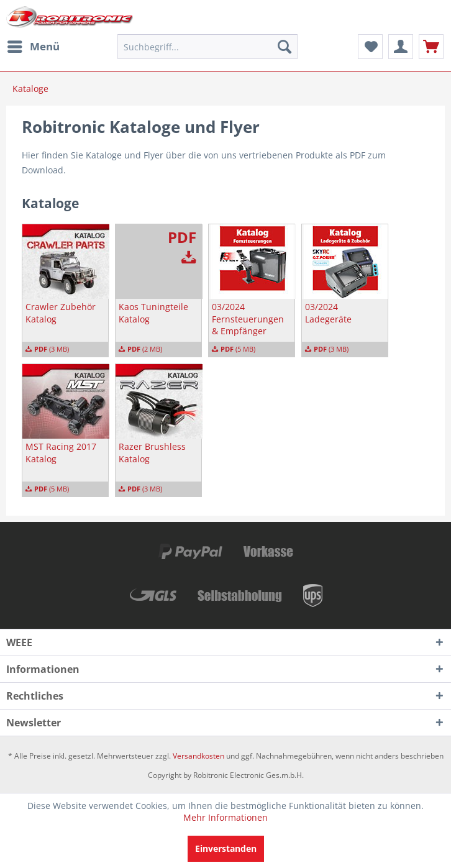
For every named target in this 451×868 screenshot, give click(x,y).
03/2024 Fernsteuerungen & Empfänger (248, 319)
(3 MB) (47, 349)
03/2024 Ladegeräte (328, 313)
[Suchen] (285, 47)
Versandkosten (198, 756)
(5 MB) (234, 349)
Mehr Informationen (225, 817)
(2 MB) (140, 349)
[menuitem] (33, 47)
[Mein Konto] (401, 47)
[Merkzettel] (370, 47)
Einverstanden (226, 848)
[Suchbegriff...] (207, 47)
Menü (34, 45)
